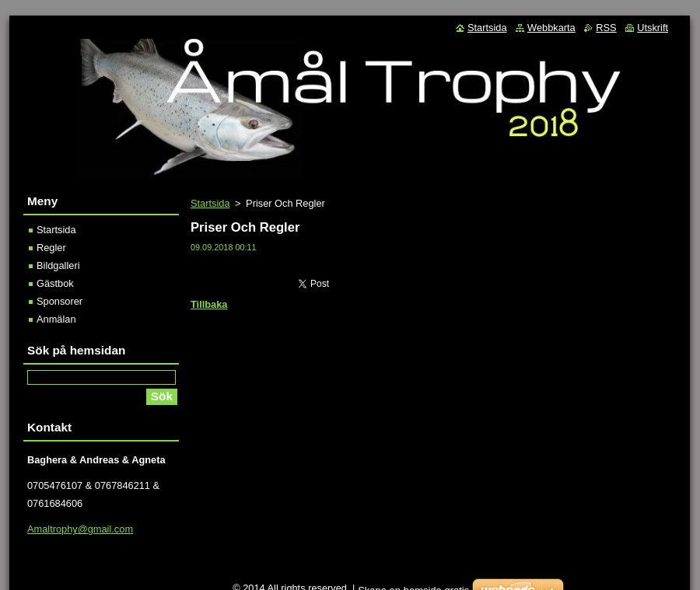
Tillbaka (209, 304)
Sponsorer (59, 301)
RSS (606, 28)
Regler (51, 248)
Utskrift (653, 28)
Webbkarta (551, 28)
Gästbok (55, 283)
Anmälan (56, 319)
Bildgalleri (58, 265)
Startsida (210, 203)
